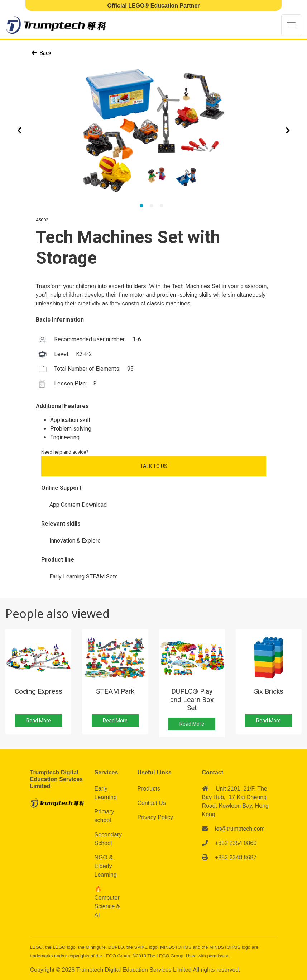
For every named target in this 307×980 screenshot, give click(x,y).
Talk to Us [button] (154, 466)
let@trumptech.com (240, 829)
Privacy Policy (155, 817)
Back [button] (42, 53)
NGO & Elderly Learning (106, 866)
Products (149, 789)
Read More (39, 721)
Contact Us (152, 803)
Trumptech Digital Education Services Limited (134, 970)
